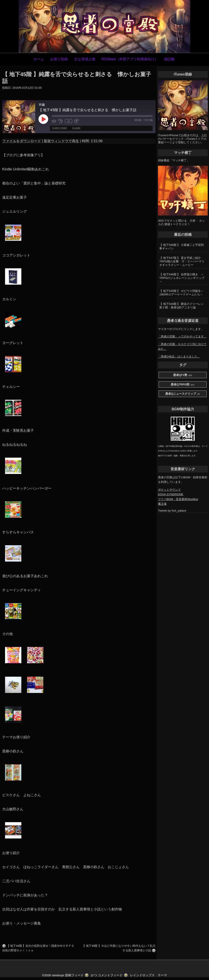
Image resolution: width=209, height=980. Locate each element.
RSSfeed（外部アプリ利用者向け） (130, 59)
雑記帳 (169, 59)
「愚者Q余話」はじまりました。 (179, 356)
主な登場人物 (85, 59)
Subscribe (60, 128)
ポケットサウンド (169, 490)
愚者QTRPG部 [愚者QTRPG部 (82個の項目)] (183, 385)
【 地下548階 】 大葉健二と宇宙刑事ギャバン (181, 247)
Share (76, 128)
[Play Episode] (43, 119)
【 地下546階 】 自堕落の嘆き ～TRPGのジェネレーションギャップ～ (182, 278)
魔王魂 (162, 504)
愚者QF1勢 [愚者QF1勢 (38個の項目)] (183, 375)
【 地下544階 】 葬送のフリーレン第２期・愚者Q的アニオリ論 (181, 306)
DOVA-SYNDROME (171, 494)
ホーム (39, 59)
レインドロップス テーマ (148, 975)
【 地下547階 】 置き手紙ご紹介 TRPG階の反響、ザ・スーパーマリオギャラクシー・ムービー (182, 261)
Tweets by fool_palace (172, 511)
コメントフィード (110, 975)
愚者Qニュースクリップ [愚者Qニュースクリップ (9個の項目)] (182, 394)
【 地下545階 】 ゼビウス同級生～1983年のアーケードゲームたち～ (181, 293)
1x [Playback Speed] (69, 121)
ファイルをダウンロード (22, 141)
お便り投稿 (59, 59)
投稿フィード (74, 975)
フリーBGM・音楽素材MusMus (178, 499)
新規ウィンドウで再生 (61, 141)
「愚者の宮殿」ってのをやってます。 (182, 336)
